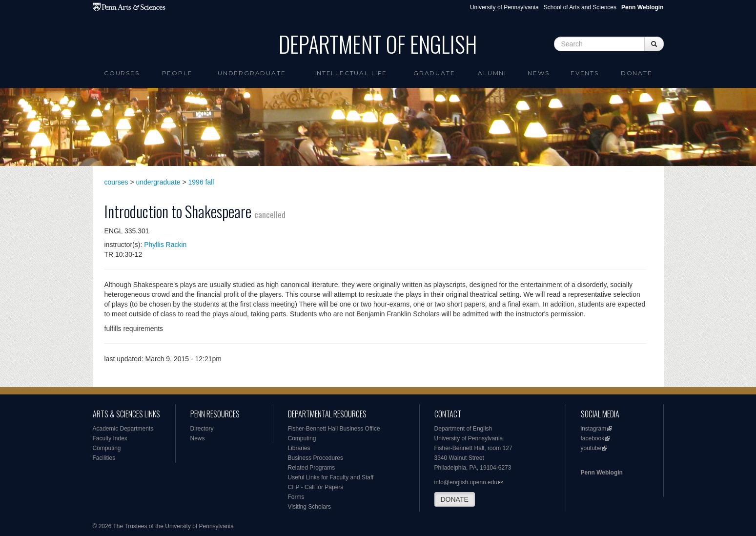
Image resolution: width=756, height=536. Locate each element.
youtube (591, 448)
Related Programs (312, 468)
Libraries (299, 448)
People (177, 73)
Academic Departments (123, 429)
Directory (202, 429)
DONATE (455, 499)
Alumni (492, 73)
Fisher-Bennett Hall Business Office (334, 429)
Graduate (434, 73)
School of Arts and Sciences (580, 7)
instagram (594, 429)
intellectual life (351, 73)
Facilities (104, 458)
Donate (637, 73)
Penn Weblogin (602, 473)
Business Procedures (316, 458)
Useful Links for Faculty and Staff (331, 477)
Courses (122, 73)
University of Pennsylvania (504, 7)
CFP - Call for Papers (316, 487)
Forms (296, 497)
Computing (107, 448)
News (538, 73)
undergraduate (158, 182)
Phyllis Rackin (165, 245)
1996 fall (201, 182)
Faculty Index (110, 438)
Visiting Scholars (310, 507)
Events (585, 73)
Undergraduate (252, 73)
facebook (593, 438)
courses (116, 182)
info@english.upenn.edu (466, 482)
